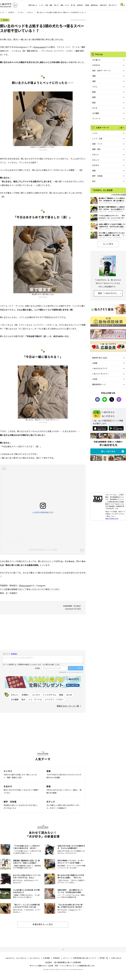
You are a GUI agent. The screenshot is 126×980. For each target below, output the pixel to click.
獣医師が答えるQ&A (100, 358)
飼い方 (56, 5)
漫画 (94, 81)
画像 (94, 97)
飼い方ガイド (113, 5)
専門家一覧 (104, 958)
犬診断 (95, 379)
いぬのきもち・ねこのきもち (16, 958)
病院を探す (103, 5)
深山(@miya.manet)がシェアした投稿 (43, 549)
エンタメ (21, 12)
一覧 (121, 127)
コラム (95, 86)
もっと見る (108, 244)
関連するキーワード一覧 (68, 706)
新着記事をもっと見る (43, 924)
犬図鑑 (87, 5)
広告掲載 (46, 958)
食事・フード (97, 144)
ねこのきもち (35, 958)
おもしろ (96, 160)
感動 (94, 170)
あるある (96, 165)
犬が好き (11, 12)
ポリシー (66, 958)
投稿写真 (80, 5)
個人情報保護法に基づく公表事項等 (68, 962)
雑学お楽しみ (33, 5)
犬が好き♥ (96, 65)
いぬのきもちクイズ (100, 368)
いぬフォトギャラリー (101, 374)
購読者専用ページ (99, 384)
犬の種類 (15, 699)
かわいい (30, 12)
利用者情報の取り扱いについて (85, 958)
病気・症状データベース (101, 70)
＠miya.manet (39, 47)
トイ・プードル (35, 699)
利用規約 (56, 958)
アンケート (96, 119)
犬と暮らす (96, 60)
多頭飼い (25, 695)
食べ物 (73, 5)
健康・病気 (96, 149)
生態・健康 (49, 5)
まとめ (69, 695)
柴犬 (23, 699)
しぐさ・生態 (97, 138)
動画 (61, 695)
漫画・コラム (65, 5)
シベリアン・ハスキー (54, 699)
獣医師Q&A (94, 5)
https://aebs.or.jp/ (112, 518)
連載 (94, 76)
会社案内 (48, 962)
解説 (94, 102)
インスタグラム (50, 695)
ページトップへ (63, 949)
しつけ (41, 5)
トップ (2, 12)
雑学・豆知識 (97, 176)
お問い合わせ (116, 958)
